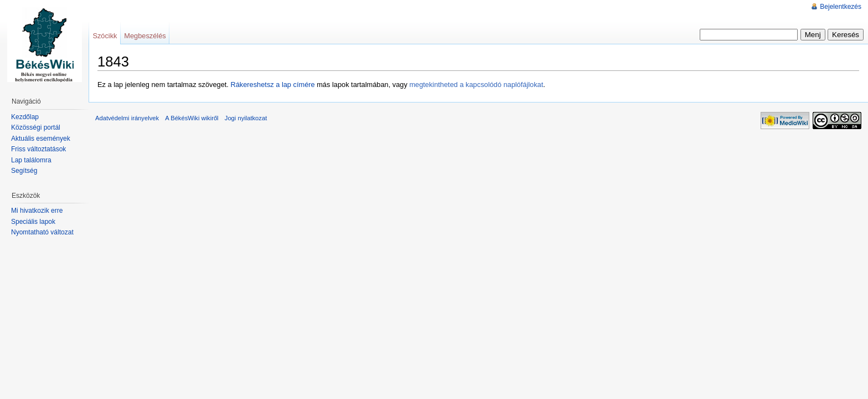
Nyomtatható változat (42, 232)
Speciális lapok (33, 222)
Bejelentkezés (841, 7)
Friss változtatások (38, 149)
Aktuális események (41, 139)
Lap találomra (31, 160)
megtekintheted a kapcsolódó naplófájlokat (476, 85)
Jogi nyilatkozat (246, 118)
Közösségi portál (36, 127)
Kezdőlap (25, 117)
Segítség (24, 171)
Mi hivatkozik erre (37, 211)
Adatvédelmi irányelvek (127, 118)
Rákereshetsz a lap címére (272, 85)
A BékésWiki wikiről (192, 118)
